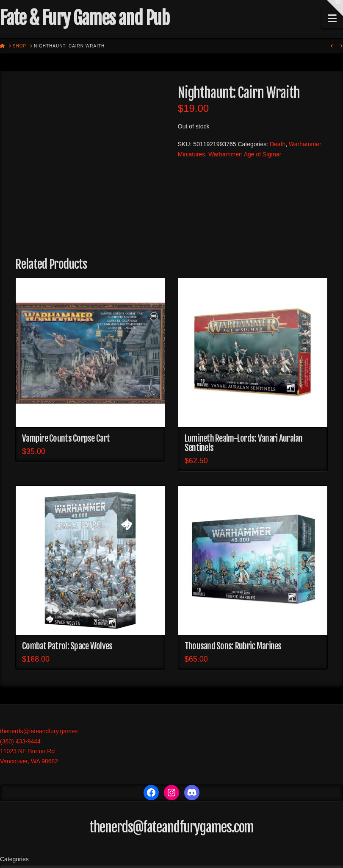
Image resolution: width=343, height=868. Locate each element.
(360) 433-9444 (20, 665)
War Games (58, 837)
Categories (14, 782)
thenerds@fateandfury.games (39, 654)
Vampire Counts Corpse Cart (66, 362)
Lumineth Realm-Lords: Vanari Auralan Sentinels (244, 366)
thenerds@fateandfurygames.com (172, 751)
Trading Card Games (180, 837)
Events (228, 837)
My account (284, 837)
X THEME (197, 855)
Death (278, 144)
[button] (332, 18)
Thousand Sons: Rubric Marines (233, 570)
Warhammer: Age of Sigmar (245, 154)
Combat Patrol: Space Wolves (67, 570)
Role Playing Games (111, 837)
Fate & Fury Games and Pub (84, 18)
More (252, 837)
